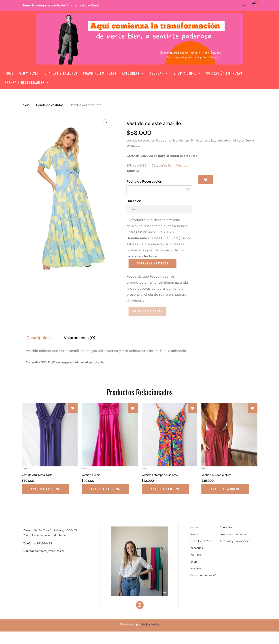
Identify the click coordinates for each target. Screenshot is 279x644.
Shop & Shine (187, 73)
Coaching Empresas (100, 73)
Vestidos (183, 165)
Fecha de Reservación (144, 181)
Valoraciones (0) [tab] (80, 338)
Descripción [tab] (38, 338)
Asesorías (133, 73)
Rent (171, 165)
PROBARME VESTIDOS (152, 263)
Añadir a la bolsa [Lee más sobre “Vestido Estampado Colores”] (161, 499)
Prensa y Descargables (27, 82)
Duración (134, 201)
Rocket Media (150, 637)
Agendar (159, 73)
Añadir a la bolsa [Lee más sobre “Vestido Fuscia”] (101, 499)
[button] (105, 121)
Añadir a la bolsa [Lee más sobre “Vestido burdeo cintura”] (221, 499)
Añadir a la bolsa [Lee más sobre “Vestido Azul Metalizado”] (41, 499)
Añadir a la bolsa (147, 311)
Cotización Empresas (224, 73)
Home (9, 73)
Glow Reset (29, 73)
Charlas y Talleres (61, 73)
